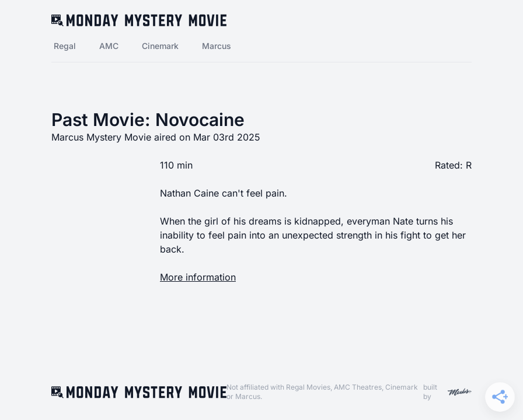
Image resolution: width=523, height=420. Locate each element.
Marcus (217, 46)
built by (447, 392)
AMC (109, 46)
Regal (65, 46)
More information (198, 277)
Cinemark (160, 46)
